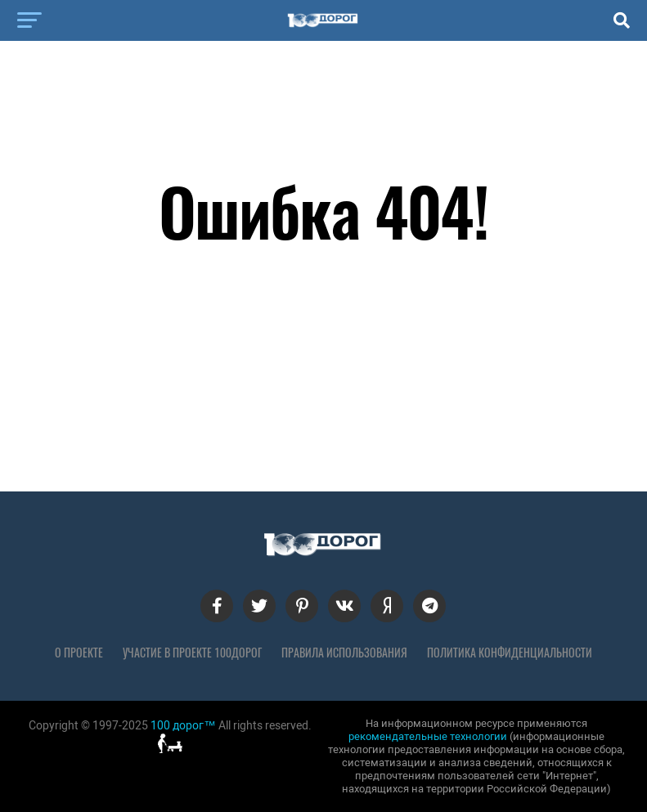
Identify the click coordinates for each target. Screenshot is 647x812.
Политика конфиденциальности (510, 653)
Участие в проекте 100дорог (192, 653)
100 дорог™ (183, 725)
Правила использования (344, 653)
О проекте (79, 653)
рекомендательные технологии (428, 736)
